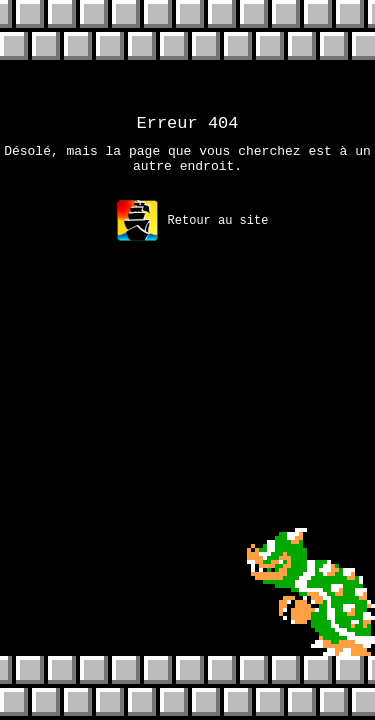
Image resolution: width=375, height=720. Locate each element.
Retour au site (193, 229)
